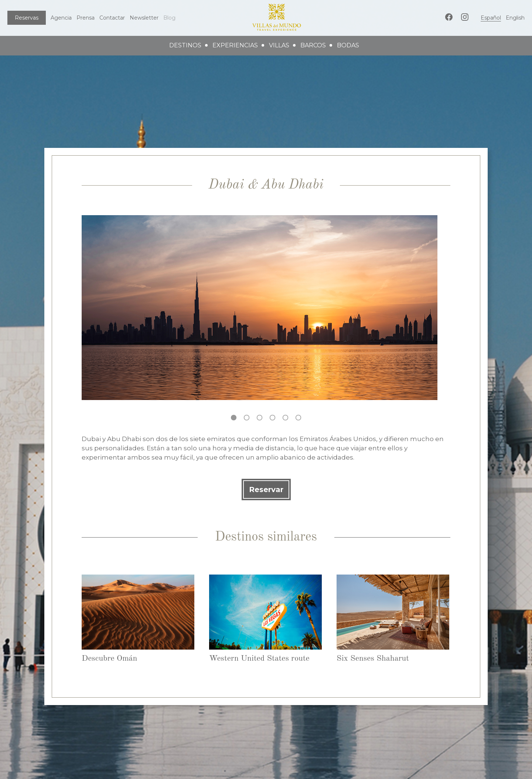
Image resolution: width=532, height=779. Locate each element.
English (515, 18)
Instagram (465, 17)
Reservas (27, 18)
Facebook (449, 17)
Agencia (61, 18)
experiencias (235, 45)
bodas (348, 45)
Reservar (266, 490)
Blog (169, 18)
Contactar (112, 18)
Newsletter (144, 18)
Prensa (86, 18)
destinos (185, 45)
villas (279, 45)
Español (491, 18)
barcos (313, 45)
